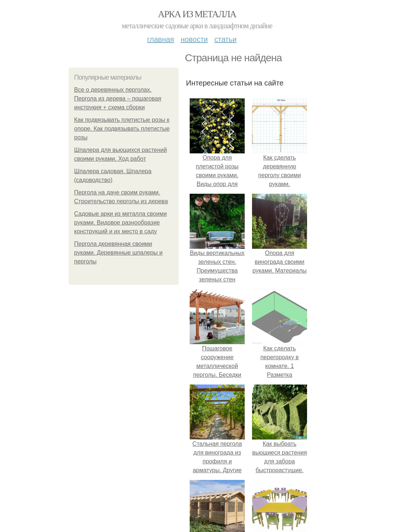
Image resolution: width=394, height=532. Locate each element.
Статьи (225, 39)
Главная (160, 39)
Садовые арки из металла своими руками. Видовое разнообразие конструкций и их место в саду (121, 223)
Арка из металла (197, 14)
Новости (194, 39)
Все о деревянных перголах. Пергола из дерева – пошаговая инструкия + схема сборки (118, 99)
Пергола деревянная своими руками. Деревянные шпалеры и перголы (118, 253)
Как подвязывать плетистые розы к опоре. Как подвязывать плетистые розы (122, 129)
